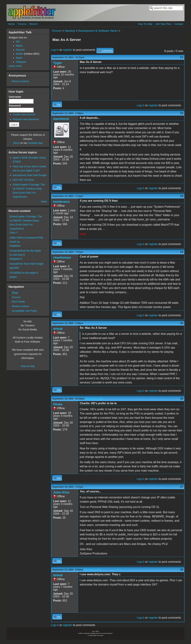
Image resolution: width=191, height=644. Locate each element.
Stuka (58, 404)
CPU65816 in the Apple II (24, 273)
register (68, 50)
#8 (182, 570)
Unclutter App (35, 143)
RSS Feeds (18, 302)
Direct (17, 143)
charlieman (62, 257)
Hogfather (15, 246)
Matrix (19, 46)
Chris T (14, 233)
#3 (182, 196)
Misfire (20, 54)
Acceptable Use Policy (24, 311)
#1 (182, 57)
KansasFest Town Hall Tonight (30, 175)
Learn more (15, 66)
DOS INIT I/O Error (23, 180)
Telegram (21, 62)
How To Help (145, 24)
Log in (55, 50)
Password (16, 106)
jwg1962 (14, 268)
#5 (182, 323)
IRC (18, 42)
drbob (58, 329)
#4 (182, 252)
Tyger (58, 63)
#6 (182, 399)
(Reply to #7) (92, 570)
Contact (179, 24)
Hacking (70, 31)
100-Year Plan (163, 24)
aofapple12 (16, 259)
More (44, 202)
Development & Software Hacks (98, 31)
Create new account (24, 114)
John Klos (61, 492)
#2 (182, 113)
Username (16, 97)
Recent (33, 24)
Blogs (15, 293)
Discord (20, 50)
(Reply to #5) (94, 399)
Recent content (20, 81)
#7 (182, 487)
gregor (13, 277)
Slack (19, 58)
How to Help (28, 366)
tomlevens (62, 202)
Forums (22, 24)
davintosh (61, 119)
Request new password (26, 119)
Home (11, 24)
